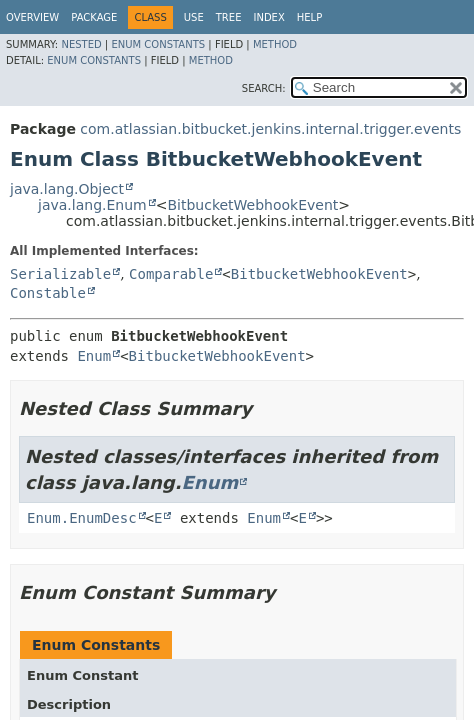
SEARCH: (264, 88)
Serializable (60, 274)
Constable (48, 293)
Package (94, 17)
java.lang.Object (67, 189)
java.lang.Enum (92, 205)
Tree (229, 17)
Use (194, 17)
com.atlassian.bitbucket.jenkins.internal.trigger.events (270, 129)
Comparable (171, 274)
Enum (94, 356)
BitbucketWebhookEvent (252, 205)
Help (309, 17)
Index (268, 17)
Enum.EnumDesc (82, 518)
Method (275, 44)
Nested (81, 44)
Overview (32, 17)
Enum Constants (158, 44)
